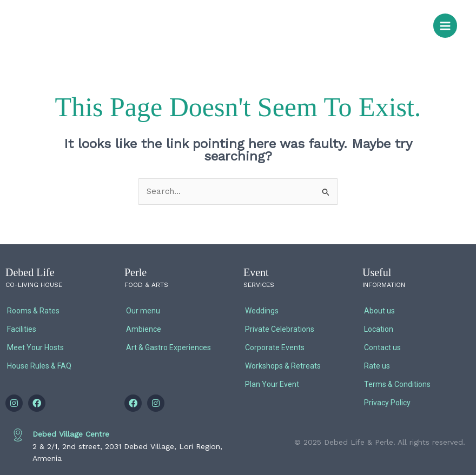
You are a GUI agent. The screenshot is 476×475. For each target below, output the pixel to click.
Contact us (382, 347)
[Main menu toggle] (445, 26)
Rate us (377, 366)
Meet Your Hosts (35, 347)
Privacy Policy (387, 403)
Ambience (144, 329)
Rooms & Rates (33, 311)
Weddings (262, 311)
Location (379, 329)
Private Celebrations (280, 329)
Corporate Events (275, 347)
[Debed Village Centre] (18, 435)
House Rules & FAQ (39, 366)
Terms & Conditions (397, 384)
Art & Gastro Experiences (168, 347)
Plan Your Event (272, 384)
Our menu (143, 311)
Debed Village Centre (71, 434)
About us (379, 311)
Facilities (22, 329)
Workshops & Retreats (283, 366)
